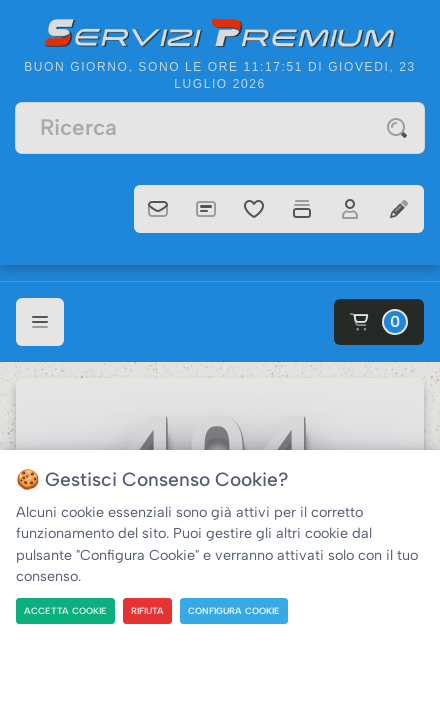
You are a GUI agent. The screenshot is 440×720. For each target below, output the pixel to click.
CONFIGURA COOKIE (234, 610)
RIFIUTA (147, 610)
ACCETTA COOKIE (65, 610)
